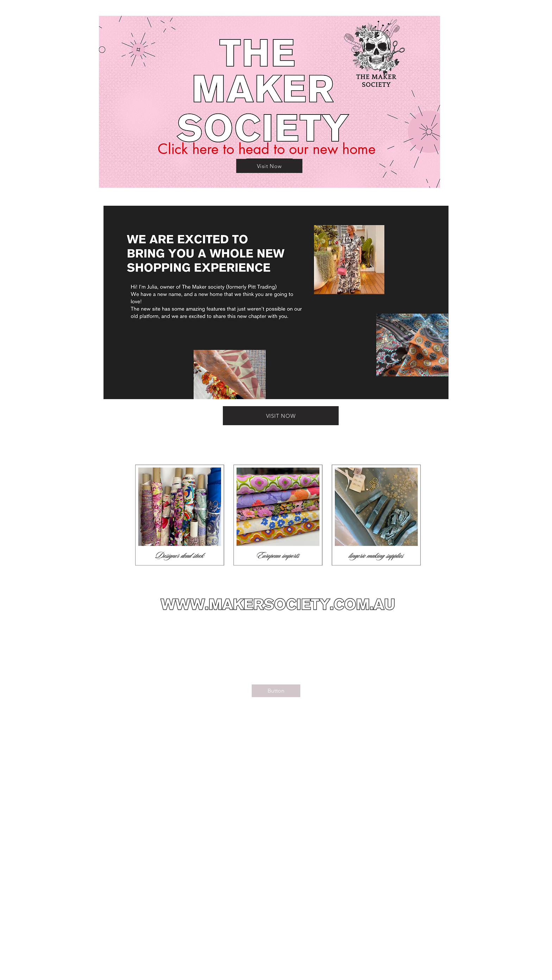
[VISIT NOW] (281, 416)
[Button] (276, 691)
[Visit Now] (269, 166)
